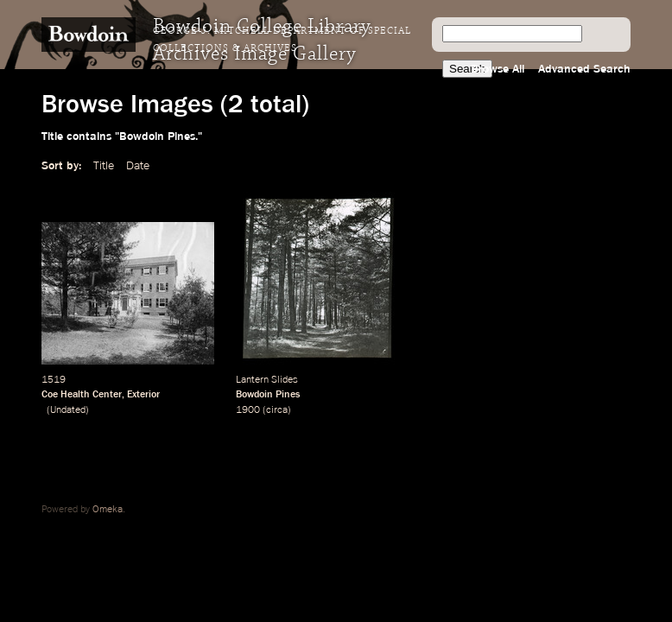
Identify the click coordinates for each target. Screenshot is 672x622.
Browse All (498, 69)
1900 (248, 410)
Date (138, 166)
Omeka (108, 510)
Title (104, 166)
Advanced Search (584, 69)
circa (277, 410)
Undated (68, 410)
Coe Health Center (82, 395)
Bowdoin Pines (268, 395)
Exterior (143, 395)
